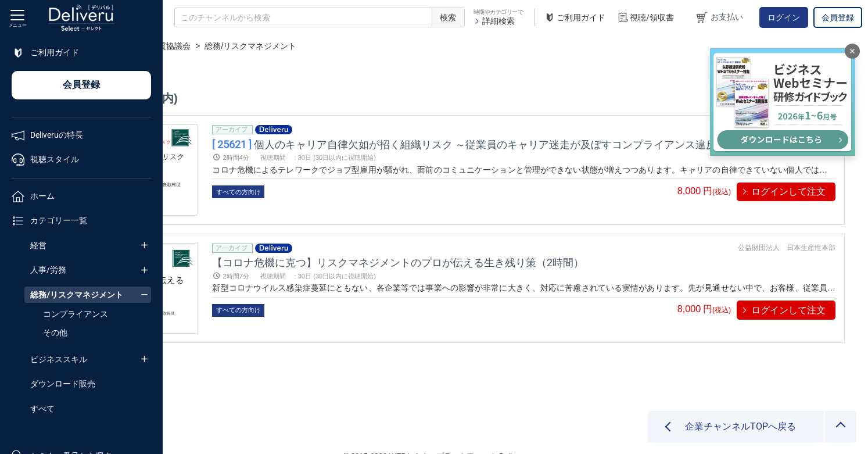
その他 (55, 333)
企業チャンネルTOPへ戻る (740, 426)
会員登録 (838, 17)
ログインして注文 (788, 192)
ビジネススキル (59, 359)
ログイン (784, 17)
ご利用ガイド (575, 18)
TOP (183, 46)
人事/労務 (48, 270)
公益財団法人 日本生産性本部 (787, 233)
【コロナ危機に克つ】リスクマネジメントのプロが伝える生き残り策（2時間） (522, 248)
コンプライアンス (76, 314)
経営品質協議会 (321, 46)
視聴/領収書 (645, 18)
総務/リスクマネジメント (77, 295)
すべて (42, 409)
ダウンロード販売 (63, 384)
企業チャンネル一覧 (242, 46)
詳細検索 (494, 21)
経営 (38, 245)
